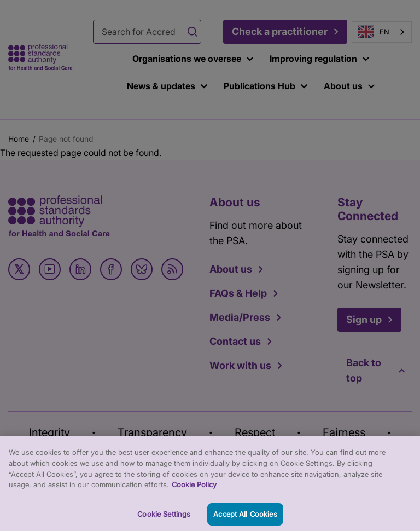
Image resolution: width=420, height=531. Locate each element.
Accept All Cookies (245, 518)
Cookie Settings (164, 518)
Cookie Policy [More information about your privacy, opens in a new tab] (194, 489)
